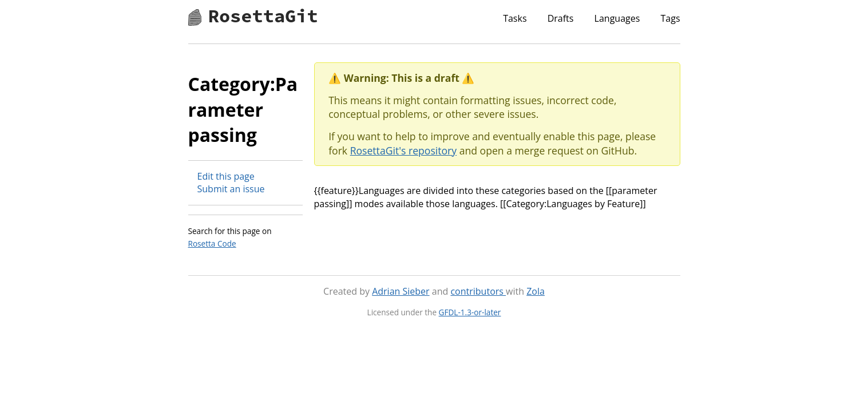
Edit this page (226, 176)
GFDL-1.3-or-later (470, 312)
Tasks (515, 18)
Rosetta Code (212, 243)
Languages (617, 18)
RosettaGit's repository (403, 150)
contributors (478, 291)
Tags (670, 18)
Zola (536, 291)
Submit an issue (231, 189)
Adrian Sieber (401, 291)
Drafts (561, 18)
